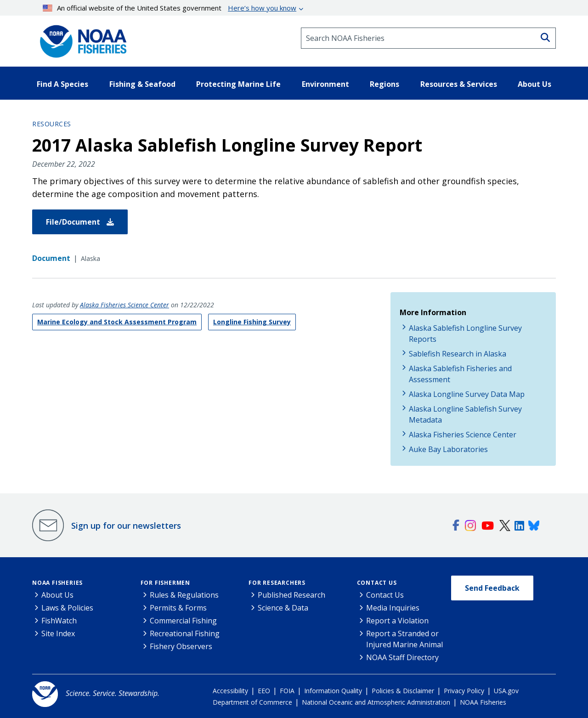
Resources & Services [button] (459, 84)
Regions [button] (384, 84)
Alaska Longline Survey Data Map (467, 394)
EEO (264, 691)
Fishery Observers (181, 646)
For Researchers (277, 583)
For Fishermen (165, 583)
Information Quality (333, 691)
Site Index (58, 633)
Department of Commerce (252, 702)
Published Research (291, 595)
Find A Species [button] (62, 84)
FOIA (287, 691)
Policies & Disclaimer (403, 691)
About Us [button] (534, 84)
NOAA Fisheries (57, 583)
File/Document (80, 222)
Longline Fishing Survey (252, 322)
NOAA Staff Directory (402, 657)
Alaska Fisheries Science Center (124, 305)
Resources (52, 124)
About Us (57, 595)
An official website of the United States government (170, 8)
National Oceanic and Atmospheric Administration (376, 702)
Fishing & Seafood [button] (142, 84)
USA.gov (506, 691)
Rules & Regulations (184, 595)
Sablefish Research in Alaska (458, 354)
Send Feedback (492, 588)
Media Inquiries (393, 608)
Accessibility (230, 691)
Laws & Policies (67, 608)
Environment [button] (325, 84)
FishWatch (59, 621)
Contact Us (377, 583)
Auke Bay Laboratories (448, 449)
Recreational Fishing (185, 633)
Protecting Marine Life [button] (238, 84)
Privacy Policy (464, 691)
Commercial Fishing (183, 621)
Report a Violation (397, 621)
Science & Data (283, 608)
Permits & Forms (178, 608)
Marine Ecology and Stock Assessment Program (117, 322)
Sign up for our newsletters (126, 526)
